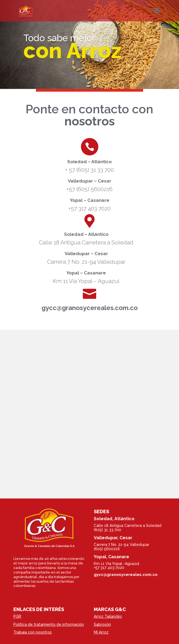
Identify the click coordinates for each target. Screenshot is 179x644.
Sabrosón (102, 624)
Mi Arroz (101, 632)
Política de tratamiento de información (49, 624)
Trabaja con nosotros (33, 632)
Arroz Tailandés (108, 616)
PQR (17, 616)
